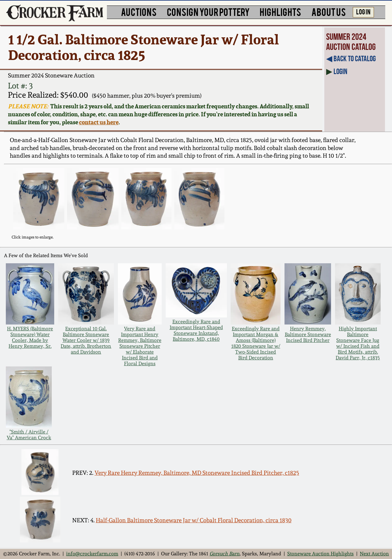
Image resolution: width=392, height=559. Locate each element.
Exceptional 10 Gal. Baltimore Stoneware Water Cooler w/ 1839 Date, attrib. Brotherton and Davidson (86, 340)
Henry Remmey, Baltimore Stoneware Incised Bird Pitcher (308, 334)
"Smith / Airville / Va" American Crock (29, 435)
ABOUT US (329, 11)
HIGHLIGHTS (280, 11)
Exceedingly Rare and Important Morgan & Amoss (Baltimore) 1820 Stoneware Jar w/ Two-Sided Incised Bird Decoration (256, 343)
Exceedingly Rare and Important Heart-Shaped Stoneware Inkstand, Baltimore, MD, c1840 (196, 330)
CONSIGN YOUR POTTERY (208, 11)
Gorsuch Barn (224, 554)
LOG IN (363, 11)
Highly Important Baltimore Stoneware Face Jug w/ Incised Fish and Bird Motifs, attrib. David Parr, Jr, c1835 (358, 343)
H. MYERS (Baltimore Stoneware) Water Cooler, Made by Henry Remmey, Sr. (30, 337)
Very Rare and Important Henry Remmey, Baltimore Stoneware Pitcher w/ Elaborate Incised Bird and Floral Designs (140, 346)
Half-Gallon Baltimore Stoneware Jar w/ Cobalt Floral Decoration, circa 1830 (194, 520)
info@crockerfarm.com (92, 554)
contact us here (99, 122)
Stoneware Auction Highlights (320, 554)
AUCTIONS (139, 11)
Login (340, 71)
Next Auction (374, 554)
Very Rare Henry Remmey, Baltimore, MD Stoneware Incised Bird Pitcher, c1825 (197, 473)
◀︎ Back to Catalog (351, 58)
